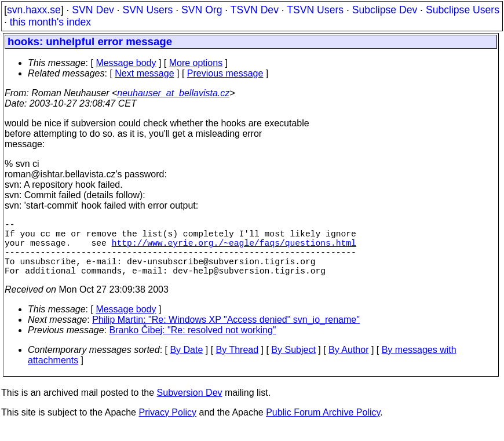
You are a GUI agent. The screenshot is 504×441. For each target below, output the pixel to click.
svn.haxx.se (34, 10)
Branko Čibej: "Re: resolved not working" (193, 344)
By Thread (238, 364)
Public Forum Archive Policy (323, 426)
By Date (186, 364)
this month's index (50, 22)
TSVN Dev (255, 10)
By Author (348, 364)
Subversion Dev (190, 407)
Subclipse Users (463, 10)
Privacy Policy (167, 426)
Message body (126, 63)
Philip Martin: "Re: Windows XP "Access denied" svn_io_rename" (226, 334)
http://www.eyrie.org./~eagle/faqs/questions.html (234, 249)
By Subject (293, 364)
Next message (144, 73)
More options (196, 63)
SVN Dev (93, 10)
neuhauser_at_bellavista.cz (173, 93)
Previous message (225, 73)
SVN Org (202, 10)
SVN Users (147, 10)
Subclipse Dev (385, 10)
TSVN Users (315, 10)
